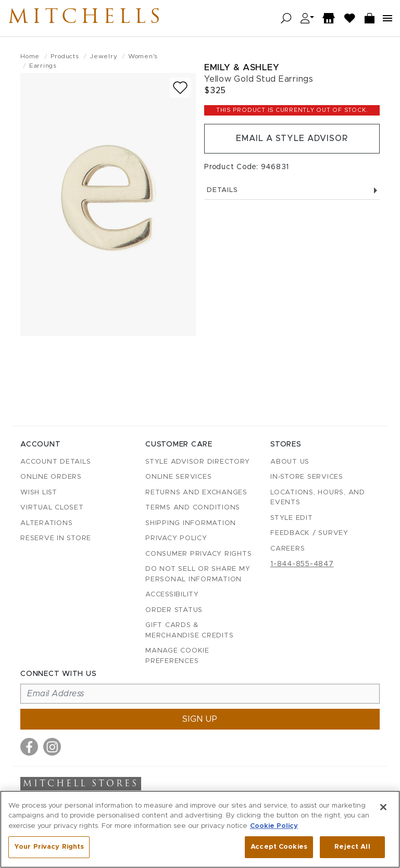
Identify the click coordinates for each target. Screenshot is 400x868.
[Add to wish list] (180, 88)
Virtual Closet (52, 508)
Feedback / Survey (309, 533)
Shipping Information (191, 523)
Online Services (178, 477)
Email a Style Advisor (292, 139)
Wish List (39, 493)
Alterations (46, 523)
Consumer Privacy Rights (198, 554)
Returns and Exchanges (196, 493)
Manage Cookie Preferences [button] (177, 656)
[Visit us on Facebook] (29, 747)
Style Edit (292, 518)
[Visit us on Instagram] (52, 747)
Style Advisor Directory (197, 462)
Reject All (352, 847)
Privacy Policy (176, 538)
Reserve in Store (56, 538)
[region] (200, 829)
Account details (55, 462)
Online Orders (51, 477)
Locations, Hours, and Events (318, 498)
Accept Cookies (279, 847)
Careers (287, 549)
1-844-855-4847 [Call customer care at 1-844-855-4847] (302, 564)
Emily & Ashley (242, 67)
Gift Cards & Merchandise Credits (189, 630)
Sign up (200, 719)
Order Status (174, 610)
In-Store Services (307, 477)
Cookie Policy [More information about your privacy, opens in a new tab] (274, 826)
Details (292, 191)
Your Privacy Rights (49, 847)
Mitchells (88, 18)
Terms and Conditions (193, 508)
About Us (290, 462)
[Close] (383, 807)
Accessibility (172, 595)
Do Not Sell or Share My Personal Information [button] (198, 574)
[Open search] (286, 18)
